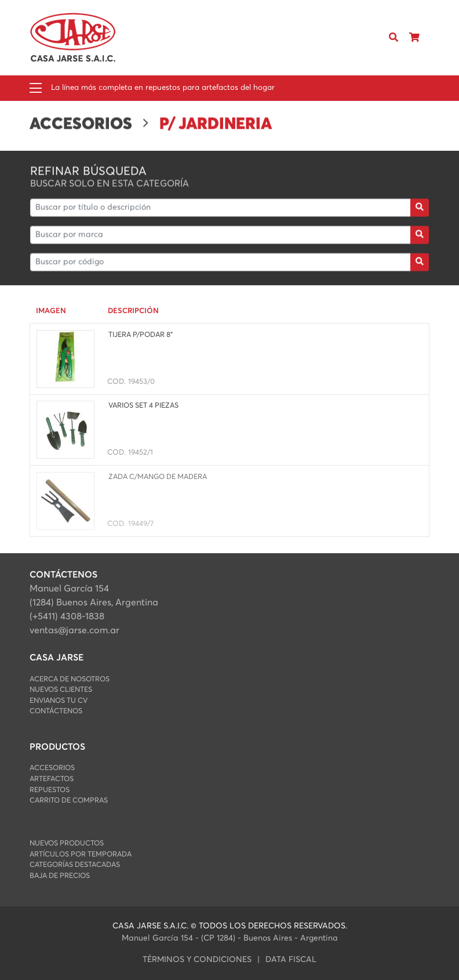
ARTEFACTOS (52, 779)
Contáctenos (56, 711)
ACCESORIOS (52, 768)
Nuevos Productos (67, 843)
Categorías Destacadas (75, 865)
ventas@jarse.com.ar (74, 630)
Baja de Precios (60, 876)
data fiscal (291, 960)
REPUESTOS (50, 790)
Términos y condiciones (197, 960)
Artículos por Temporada (81, 854)
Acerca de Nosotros (70, 679)
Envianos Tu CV (59, 701)
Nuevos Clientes (61, 690)
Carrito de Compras (69, 801)
